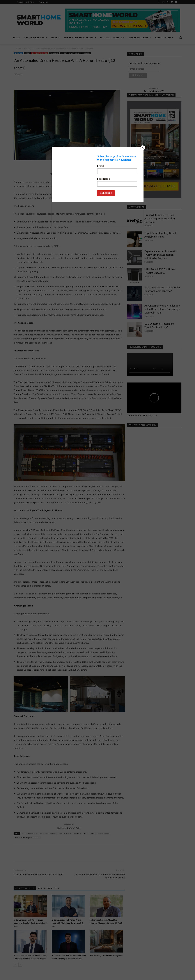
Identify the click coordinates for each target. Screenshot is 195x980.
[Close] (143, 148)
